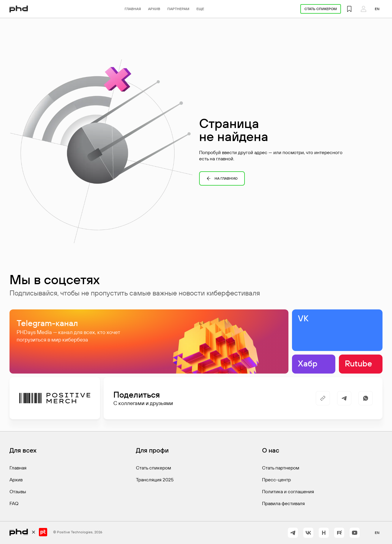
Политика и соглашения (288, 491)
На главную (222, 178)
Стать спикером (321, 9)
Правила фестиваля (283, 503)
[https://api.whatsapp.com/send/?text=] (366, 398)
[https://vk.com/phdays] (308, 533)
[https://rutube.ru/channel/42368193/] (339, 533)
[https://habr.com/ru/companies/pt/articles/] (324, 533)
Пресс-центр (276, 480)
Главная (133, 9)
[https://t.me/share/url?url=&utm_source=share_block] (344, 398)
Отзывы (18, 491)
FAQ (14, 503)
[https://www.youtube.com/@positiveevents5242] (355, 533)
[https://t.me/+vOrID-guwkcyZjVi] (293, 533)
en (377, 9)
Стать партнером (281, 468)
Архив (154, 9)
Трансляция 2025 (155, 480)
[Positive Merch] (55, 398)
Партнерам (178, 9)
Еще (200, 9)
